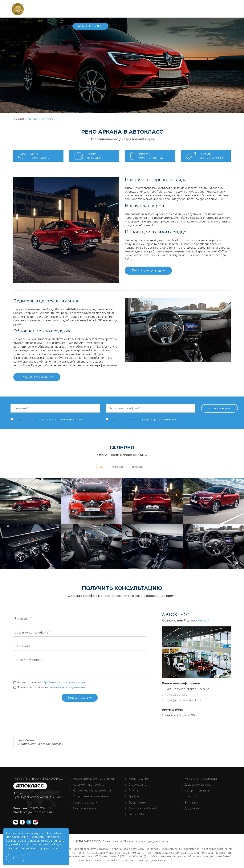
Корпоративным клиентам (89, 796)
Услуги (135, 9)
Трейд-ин (133, 796)
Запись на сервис (83, 808)
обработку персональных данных (61, 419)
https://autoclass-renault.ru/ (183, 700)
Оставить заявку (220, 408)
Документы (190, 808)
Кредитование (137, 779)
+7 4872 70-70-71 (182, 9)
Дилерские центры (196, 785)
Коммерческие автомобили (90, 791)
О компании (155, 9)
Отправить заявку (80, 698)
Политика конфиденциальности (146, 841)
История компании (196, 791)
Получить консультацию (148, 271)
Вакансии (189, 803)
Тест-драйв (134, 814)
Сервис (119, 9)
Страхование (136, 785)
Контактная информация (199, 779)
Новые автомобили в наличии (91, 779)
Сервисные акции (83, 803)
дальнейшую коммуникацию (159, 419)
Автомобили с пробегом (88, 785)
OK (15, 858)
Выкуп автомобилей (141, 808)
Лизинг (132, 791)
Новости (188, 796)
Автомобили (82, 9)
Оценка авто (135, 803)
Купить (103, 9)
